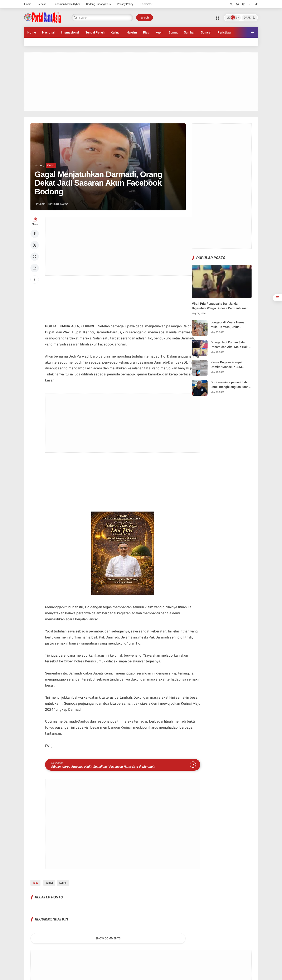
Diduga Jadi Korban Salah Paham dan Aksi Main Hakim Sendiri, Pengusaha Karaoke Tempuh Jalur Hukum (231, 345)
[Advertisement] (141, 82)
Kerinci (116, 32)
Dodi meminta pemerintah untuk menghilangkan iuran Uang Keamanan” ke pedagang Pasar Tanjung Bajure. (230, 385)
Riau (146, 32)
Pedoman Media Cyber (67, 4)
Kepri (159, 32)
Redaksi (42, 4)
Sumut (173, 32)
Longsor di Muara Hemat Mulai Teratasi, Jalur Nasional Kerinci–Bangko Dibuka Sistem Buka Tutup (229, 325)
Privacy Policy (125, 4)
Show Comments (108, 938)
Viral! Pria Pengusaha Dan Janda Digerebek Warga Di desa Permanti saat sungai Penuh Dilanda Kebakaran (220, 306)
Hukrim (132, 32)
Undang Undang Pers (98, 4)
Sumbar (189, 32)
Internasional (70, 32)
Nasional (48, 32)
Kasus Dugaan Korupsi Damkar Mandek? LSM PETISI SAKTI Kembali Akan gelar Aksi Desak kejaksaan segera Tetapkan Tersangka (230, 365)
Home (28, 4)
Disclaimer (146, 4)
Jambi (48, 883)
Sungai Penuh (95, 32)
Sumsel (206, 32)
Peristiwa (224, 32)
